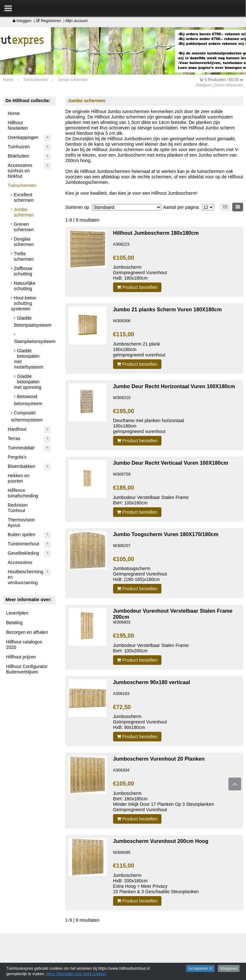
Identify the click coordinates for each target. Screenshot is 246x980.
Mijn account (77, 21)
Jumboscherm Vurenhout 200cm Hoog (161, 841)
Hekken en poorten (19, 478)
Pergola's (17, 457)
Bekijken (204, 85)
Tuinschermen (22, 185)
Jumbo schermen (24, 212)
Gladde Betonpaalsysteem (33, 322)
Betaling (14, 623)
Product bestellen (137, 287)
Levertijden (17, 613)
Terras (14, 438)
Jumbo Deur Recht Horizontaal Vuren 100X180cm (174, 386)
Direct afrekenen (229, 85)
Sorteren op (77, 207)
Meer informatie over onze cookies (76, 974)
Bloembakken (21, 466)
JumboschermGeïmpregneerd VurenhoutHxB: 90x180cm (140, 722)
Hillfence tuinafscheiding (23, 493)
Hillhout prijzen (21, 657)
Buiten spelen (21, 535)
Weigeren (229, 968)
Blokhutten (18, 156)
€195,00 (124, 411)
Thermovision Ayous (21, 523)
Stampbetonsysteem (33, 341)
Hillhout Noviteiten (18, 125)
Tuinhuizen (19, 147)
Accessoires (20, 562)
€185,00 (124, 488)
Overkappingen (23, 137)
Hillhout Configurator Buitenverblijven (27, 669)
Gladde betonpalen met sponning (28, 382)
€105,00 (124, 258)
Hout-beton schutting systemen (24, 303)
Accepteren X (200, 968)
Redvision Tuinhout (18, 508)
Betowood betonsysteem (28, 400)
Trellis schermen (24, 256)
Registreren (49, 21)
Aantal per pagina (181, 207)
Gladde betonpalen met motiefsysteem (29, 359)
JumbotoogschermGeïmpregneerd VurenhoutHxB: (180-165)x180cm (140, 574)
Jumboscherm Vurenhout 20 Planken (159, 759)
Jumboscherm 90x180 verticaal (152, 682)
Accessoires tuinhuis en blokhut (20, 171)
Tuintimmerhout (23, 544)
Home (14, 113)
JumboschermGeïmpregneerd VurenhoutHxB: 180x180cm (140, 273)
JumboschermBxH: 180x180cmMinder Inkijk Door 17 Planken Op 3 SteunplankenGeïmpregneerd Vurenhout (164, 801)
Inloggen (22, 21)
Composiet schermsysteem (27, 416)
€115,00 (124, 334)
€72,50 (122, 707)
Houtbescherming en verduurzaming (25, 577)
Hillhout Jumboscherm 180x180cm (156, 233)
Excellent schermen (24, 197)
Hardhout (17, 429)
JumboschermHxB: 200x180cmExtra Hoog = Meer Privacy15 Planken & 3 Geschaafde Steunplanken (156, 883)
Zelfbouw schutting (23, 271)
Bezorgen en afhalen (27, 632)
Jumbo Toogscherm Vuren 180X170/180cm (166, 534)
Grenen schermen (24, 227)
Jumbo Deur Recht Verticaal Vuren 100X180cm (171, 463)
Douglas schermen (24, 242)
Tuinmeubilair (21, 448)
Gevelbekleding (23, 553)
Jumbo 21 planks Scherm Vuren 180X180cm (168, 309)
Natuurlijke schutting (25, 286)
